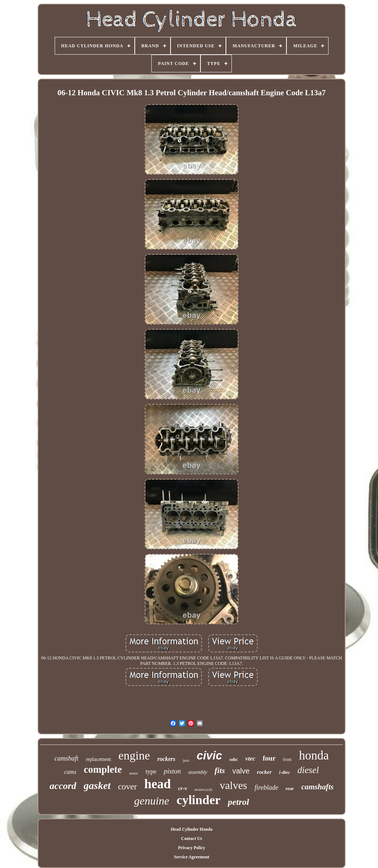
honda (314, 755)
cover (128, 787)
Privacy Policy (192, 848)
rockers (166, 759)
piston (172, 771)
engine (134, 755)
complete (103, 769)
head (158, 784)
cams (70, 772)
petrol (238, 802)
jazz (186, 760)
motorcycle (203, 789)
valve (241, 771)
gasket (97, 785)
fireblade (266, 788)
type (151, 771)
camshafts (317, 787)
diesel (308, 770)
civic (209, 756)
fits (220, 770)
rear (290, 788)
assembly (198, 772)
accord (63, 786)
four (269, 758)
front (287, 759)
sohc (234, 759)
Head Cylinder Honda (191, 829)
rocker (264, 772)
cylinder (198, 800)
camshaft (66, 758)
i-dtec (285, 772)
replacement (98, 759)
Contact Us (191, 838)
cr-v (183, 788)
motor (134, 773)
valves (233, 785)
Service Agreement (192, 857)
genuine (152, 801)
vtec (250, 759)
